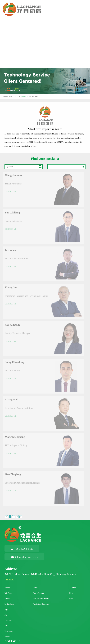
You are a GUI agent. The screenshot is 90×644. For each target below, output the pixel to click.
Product (7, 588)
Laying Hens (9, 604)
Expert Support (38, 593)
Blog (71, 593)
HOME (15, 96)
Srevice (24, 96)
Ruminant (8, 620)
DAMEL (8, 637)
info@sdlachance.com (24, 557)
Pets (6, 626)
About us (73, 588)
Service (36, 588)
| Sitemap (9, 580)
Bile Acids (8, 593)
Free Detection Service (41, 599)
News (71, 599)
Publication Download (41, 604)
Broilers (7, 599)
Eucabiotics (9, 631)
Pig (6, 615)
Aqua (6, 610)
